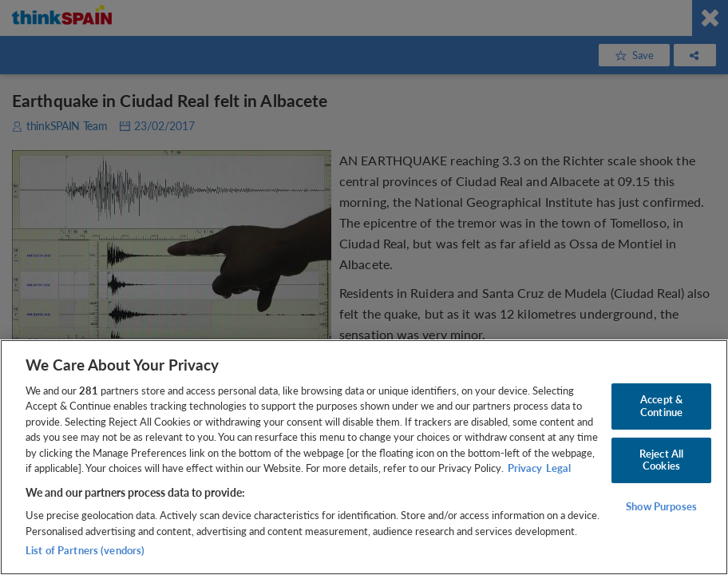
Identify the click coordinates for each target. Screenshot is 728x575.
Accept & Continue (661, 406)
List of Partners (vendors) (85, 550)
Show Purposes (661, 506)
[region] (364, 457)
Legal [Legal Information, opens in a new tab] (558, 468)
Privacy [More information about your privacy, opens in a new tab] (525, 468)
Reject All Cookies (661, 460)
